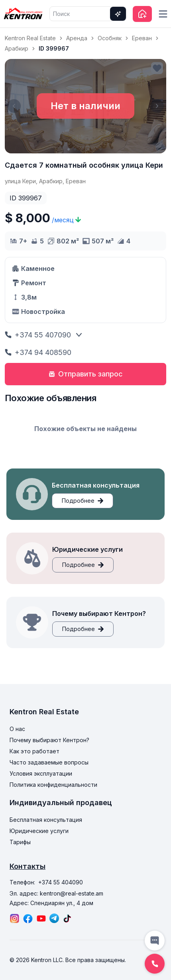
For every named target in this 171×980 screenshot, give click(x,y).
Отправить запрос (86, 374)
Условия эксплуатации (41, 773)
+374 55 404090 (61, 882)
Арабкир (17, 48)
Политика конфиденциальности (53, 785)
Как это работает (34, 751)
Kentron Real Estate (30, 38)
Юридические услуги (39, 831)
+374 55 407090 (38, 335)
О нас (17, 729)
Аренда (77, 38)
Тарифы (20, 842)
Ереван (142, 38)
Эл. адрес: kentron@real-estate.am (56, 893)
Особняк (110, 38)
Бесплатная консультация (46, 820)
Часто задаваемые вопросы (49, 762)
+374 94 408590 (38, 352)
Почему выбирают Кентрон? (49, 740)
